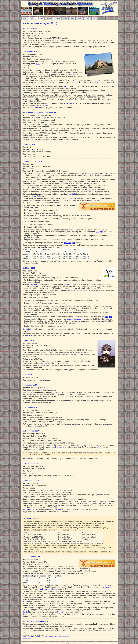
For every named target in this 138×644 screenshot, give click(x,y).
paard (99, 82)
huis (72, 72)
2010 (34, 636)
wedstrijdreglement (74, 319)
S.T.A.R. (63, 643)
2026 (29, 638)
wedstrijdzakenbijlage (48, 589)
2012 (39, 636)
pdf (71, 103)
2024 (24, 638)
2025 (26, 638)
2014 (44, 636)
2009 (31, 636)
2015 (47, 636)
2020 (60, 636)
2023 (68, 636)
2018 (55, 636)
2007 (26, 636)
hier (95, 80)
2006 (24, 636)
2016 (50, 636)
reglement (68, 243)
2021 (62, 636)
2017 (52, 636)
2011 (37, 636)
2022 (65, 636)
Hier (90, 190)
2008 (29, 636)
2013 (42, 636)
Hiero (38, 64)
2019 (57, 636)
